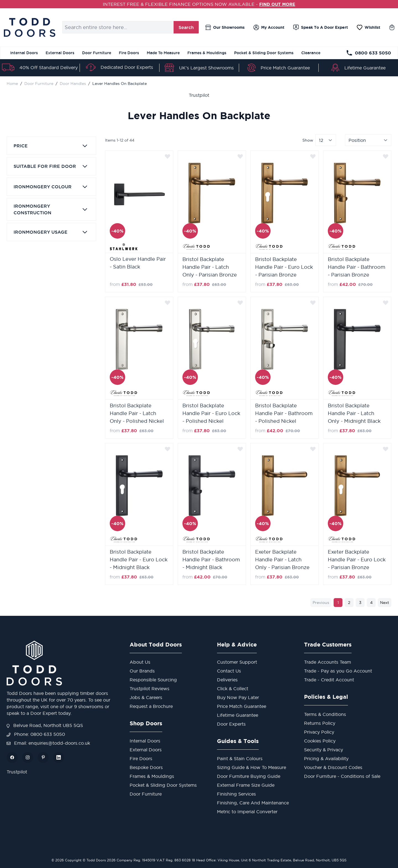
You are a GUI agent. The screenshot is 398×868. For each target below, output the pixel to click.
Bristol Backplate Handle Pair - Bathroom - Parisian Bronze (357, 267)
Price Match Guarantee (285, 68)
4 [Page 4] (371, 603)
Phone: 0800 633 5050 (36, 734)
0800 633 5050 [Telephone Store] (369, 53)
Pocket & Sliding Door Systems (264, 53)
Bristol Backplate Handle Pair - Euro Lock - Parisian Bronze (284, 267)
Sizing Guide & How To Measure (252, 767)
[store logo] (29, 27)
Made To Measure (163, 53)
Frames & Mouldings (207, 53)
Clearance (311, 53)
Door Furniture (97, 53)
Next (385, 603)
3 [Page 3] (360, 603)
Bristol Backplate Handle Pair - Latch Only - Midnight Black (354, 413)
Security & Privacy (324, 750)
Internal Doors (24, 53)
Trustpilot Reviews (150, 689)
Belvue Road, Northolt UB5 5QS (45, 725)
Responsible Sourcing (153, 680)
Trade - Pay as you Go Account (338, 671)
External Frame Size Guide (246, 785)
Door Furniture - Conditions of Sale (342, 776)
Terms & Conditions (325, 714)
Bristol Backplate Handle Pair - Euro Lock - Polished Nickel (211, 413)
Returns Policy (320, 723)
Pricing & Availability (326, 758)
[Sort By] (368, 140)
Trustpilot (199, 95)
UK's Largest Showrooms (206, 68)
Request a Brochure (151, 706)
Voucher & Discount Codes (333, 767)
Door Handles (73, 84)
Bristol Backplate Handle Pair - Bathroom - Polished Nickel (284, 413)
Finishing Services (236, 794)
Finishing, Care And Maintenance (253, 803)
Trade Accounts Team (328, 662)
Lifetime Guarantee (365, 68)
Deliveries (227, 680)
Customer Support (237, 662)
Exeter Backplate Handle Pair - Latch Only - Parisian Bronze (282, 560)
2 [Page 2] (349, 603)
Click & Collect (233, 689)
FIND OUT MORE (277, 4)
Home (12, 84)
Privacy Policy (319, 732)
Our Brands (142, 671)
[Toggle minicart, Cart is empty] (392, 27)
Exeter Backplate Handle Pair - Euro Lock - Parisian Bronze (357, 560)
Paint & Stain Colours (240, 758)
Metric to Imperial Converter (247, 812)
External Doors (60, 53)
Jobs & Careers (146, 697)
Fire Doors (129, 53)
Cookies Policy (320, 741)
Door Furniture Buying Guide (249, 776)
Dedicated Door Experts (127, 67)
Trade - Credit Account (329, 680)
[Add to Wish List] (167, 156)
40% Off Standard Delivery (49, 67)
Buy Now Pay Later (238, 697)
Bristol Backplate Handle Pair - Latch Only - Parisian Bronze (210, 267)
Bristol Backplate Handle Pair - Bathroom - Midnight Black (211, 560)
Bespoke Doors (146, 767)
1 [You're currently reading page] (338, 603)
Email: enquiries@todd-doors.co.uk (48, 743)
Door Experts (231, 724)
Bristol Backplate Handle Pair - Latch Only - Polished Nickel (137, 413)
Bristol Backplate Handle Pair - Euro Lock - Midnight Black (139, 560)
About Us (140, 662)
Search (186, 27)
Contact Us (229, 671)
